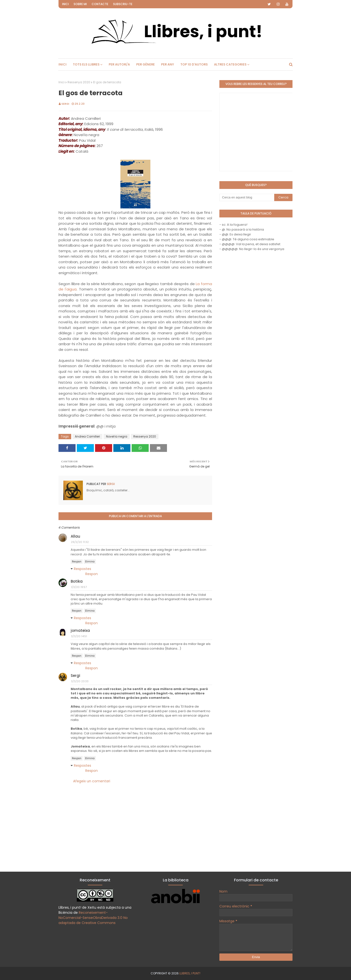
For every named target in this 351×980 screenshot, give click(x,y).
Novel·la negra (117, 436)
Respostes (83, 569)
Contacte (100, 4)
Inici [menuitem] (63, 64)
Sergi (65, 104)
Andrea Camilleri (87, 436)
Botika (77, 581)
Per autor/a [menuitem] (119, 64)
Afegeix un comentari (92, 781)
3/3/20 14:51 (79, 636)
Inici (65, 4)
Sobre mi (80, 4)
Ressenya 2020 (79, 82)
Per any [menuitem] (168, 64)
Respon (77, 562)
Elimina (90, 562)
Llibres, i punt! (190, 973)
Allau (75, 536)
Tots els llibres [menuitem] (86, 64)
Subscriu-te (123, 4)
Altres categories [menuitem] (230, 64)
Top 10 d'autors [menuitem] (194, 64)
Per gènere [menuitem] (146, 64)
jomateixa (80, 630)
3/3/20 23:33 (80, 681)
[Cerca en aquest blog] (247, 197)
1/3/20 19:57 (79, 587)
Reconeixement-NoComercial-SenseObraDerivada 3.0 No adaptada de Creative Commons (93, 918)
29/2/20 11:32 (80, 542)
